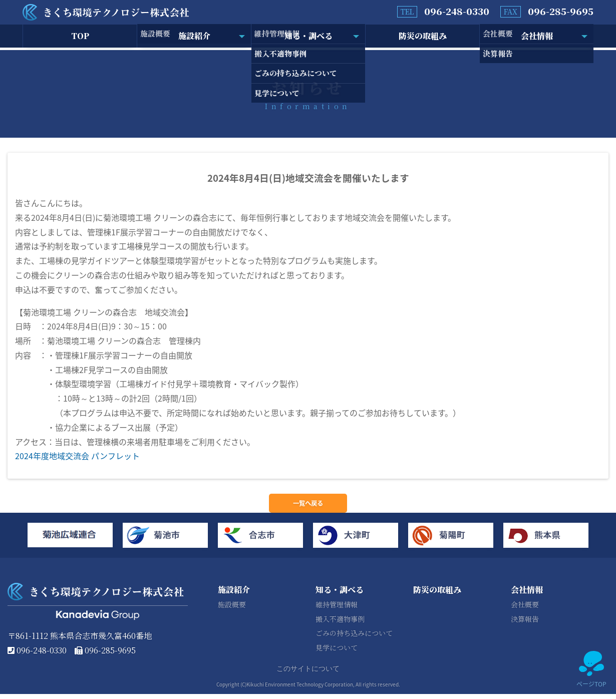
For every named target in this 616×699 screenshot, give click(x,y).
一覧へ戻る (308, 506)
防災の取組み (423, 37)
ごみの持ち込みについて (354, 638)
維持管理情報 (337, 609)
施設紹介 (194, 37)
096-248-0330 (457, 11)
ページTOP (591, 670)
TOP (80, 37)
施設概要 (232, 609)
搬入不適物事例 (340, 624)
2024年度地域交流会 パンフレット (77, 456)
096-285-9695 (561, 11)
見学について (337, 653)
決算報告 (525, 624)
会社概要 (525, 609)
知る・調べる (309, 37)
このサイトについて (308, 674)
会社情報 (537, 37)
